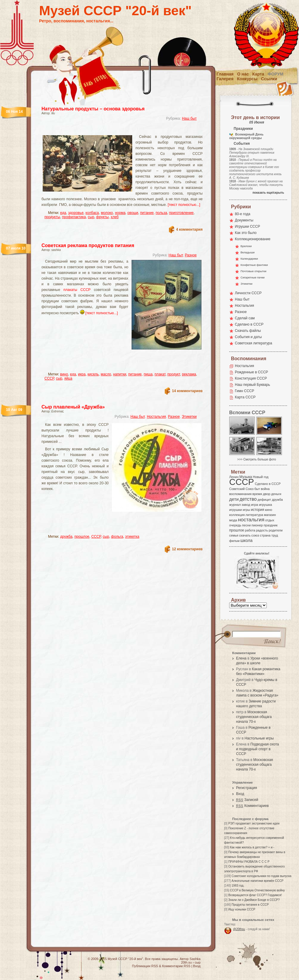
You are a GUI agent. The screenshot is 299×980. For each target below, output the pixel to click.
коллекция (237, 515)
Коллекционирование (253, 239)
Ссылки (269, 79)
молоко (107, 213)
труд (275, 535)
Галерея (225, 79)
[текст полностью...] (184, 205)
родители (276, 530)
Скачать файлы (248, 331)
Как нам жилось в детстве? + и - (252, 847)
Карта (258, 74)
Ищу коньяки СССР (242, 909)
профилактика (74, 217)
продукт (174, 374)
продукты (52, 217)
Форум (275, 74)
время (257, 494)
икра (82, 374)
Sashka (195, 959)
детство (248, 499)
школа (246, 540)
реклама (189, 374)
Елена (241, 658)
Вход (240, 794)
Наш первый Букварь (252, 385)
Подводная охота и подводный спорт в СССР (258, 749)
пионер (257, 525)
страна (265, 535)
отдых (270, 520)
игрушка (266, 505)
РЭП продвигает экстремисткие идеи (254, 823)
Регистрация (246, 788)
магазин (270, 515)
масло (106, 374)
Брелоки (246, 246)
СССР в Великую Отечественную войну (257, 890)
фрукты (102, 217)
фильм (234, 541)
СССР (49, 378)
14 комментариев (187, 391)
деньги (276, 494)
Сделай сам (245, 318)
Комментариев (252, 806)
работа (250, 530)
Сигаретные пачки (253, 277)
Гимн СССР (245, 391)
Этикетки (189, 417)
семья (234, 535)
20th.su (187, 962)
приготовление (181, 213)
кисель (93, 374)
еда (63, 213)
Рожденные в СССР (251, 372)
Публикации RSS (145, 966)
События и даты (248, 337)
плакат (160, 374)
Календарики (249, 259)
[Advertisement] (89, 360)
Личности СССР (248, 293)
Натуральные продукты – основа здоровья (93, 109)
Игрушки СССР (247, 226)
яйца (68, 378)
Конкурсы (247, 79)
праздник (271, 525)
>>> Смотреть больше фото (257, 459)
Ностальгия (156, 417)
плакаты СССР (77, 290)
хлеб (115, 217)
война (265, 489)
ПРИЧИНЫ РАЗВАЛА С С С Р (249, 862)
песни (246, 525)
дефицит (264, 500)
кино (269, 510)
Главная (225, 74)
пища (148, 374)
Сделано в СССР (249, 324)
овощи (133, 213)
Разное (191, 255)
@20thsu (239, 929)
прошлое (82, 537)
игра (255, 504)
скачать (245, 535)
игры (246, 510)
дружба (66, 537)
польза (161, 213)
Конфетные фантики (254, 265)
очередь (235, 525)
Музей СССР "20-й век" (115, 11)
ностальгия (251, 520)
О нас (243, 74)
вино (64, 374)
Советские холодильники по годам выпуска (261, 876)
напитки (120, 374)
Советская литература (253, 343)
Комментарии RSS (176, 966)
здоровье (76, 213)
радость (262, 530)
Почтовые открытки (253, 271)
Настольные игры (259, 738)
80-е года (243, 214)
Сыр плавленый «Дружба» (73, 407)
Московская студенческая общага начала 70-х (254, 717)
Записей (247, 800)
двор (267, 494)
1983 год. (238, 886)
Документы (244, 220)
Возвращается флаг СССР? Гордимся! (255, 895)
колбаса (92, 213)
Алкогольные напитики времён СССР (258, 881)
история (258, 510)
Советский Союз (241, 489)
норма (120, 213)
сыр (91, 217)
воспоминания (240, 494)
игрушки (236, 510)
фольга (117, 537)
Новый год (261, 477)
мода (233, 520)
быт (257, 489)
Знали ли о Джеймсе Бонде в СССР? (254, 900)
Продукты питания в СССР (250, 905)
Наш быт (189, 118)
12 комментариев (187, 549)
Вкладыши (248, 252)
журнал (235, 505)
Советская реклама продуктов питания (88, 245)
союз (255, 535)
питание (147, 213)
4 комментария (189, 229)
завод (246, 505)
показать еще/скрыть (268, 193)
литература (254, 515)
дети (234, 499)
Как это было (246, 233)
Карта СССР (245, 397)
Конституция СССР (251, 378)
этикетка (132, 537)
